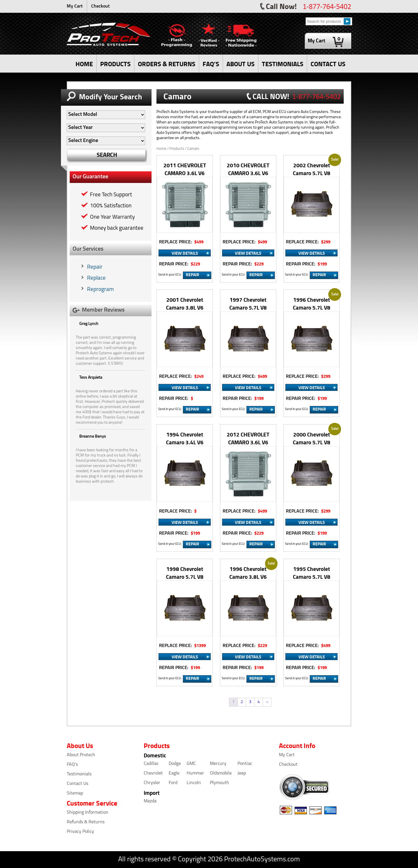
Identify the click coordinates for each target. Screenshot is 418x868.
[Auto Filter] (106, 115)
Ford (173, 783)
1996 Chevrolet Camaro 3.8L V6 (248, 573)
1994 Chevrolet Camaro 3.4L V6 (185, 438)
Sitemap (75, 793)
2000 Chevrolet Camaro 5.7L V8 (312, 438)
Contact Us (78, 784)
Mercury (218, 764)
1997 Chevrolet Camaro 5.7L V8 (248, 303)
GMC (191, 764)
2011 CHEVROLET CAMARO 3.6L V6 (185, 169)
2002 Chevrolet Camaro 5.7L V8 (312, 169)
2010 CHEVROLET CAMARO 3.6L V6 (248, 169)
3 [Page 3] (250, 702)
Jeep (242, 773)
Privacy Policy (80, 832)
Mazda (150, 801)
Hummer (195, 773)
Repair (95, 267)
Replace (96, 278)
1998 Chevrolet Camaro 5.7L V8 (185, 573)
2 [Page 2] (242, 702)
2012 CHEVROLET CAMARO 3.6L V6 (248, 438)
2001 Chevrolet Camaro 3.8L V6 (185, 303)
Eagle (174, 773)
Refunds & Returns (86, 822)
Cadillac (151, 764)
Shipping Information (88, 813)
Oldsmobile (221, 773)
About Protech (81, 755)
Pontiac (245, 764)
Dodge (175, 764)
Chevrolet (153, 773)
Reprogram (100, 290)
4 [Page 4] (259, 702)
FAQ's (72, 765)
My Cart (75, 6)
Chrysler (152, 783)
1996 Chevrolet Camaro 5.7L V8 (312, 303)
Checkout (100, 6)
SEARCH (107, 155)
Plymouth (219, 783)
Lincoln (194, 783)
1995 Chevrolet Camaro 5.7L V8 (312, 573)
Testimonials (79, 774)
